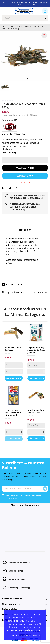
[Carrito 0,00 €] (45, 11)
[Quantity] (14, 372)
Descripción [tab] (25, 230)
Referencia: (8, 120)
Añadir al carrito (25, 168)
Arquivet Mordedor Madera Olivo (36, 411)
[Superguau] (24, 11)
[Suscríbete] (45, 489)
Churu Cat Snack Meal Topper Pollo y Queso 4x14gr (13, 413)
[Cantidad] (25, 160)
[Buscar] (45, 18)
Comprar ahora (25, 176)
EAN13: (6, 134)
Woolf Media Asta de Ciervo (13, 349)
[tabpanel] (25, 56)
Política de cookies (21, 636)
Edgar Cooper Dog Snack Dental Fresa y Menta (36, 350)
